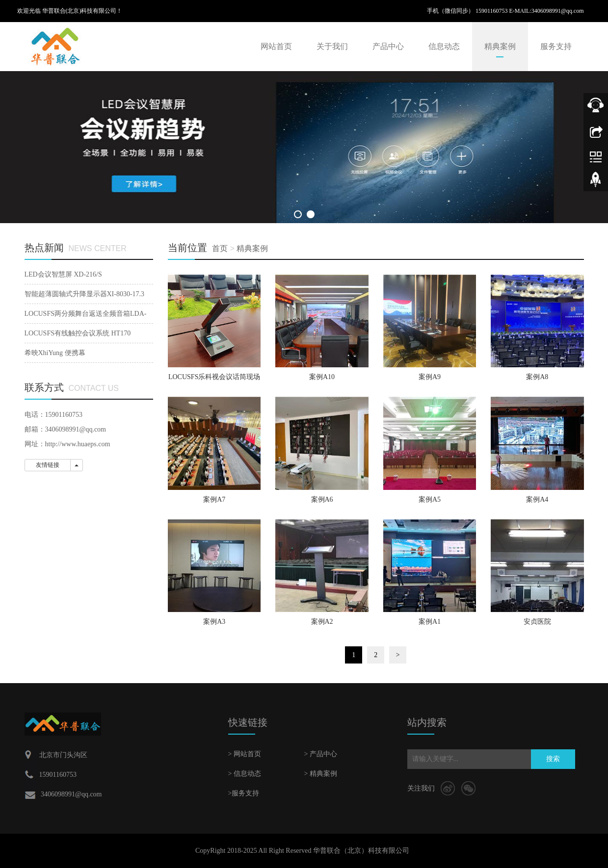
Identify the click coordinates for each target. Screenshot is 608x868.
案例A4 (537, 499)
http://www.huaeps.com (78, 444)
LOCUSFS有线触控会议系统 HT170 (78, 333)
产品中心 (388, 46)
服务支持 (556, 46)
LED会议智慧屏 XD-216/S (63, 274)
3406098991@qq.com (558, 11)
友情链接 (48, 465)
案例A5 (430, 499)
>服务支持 (244, 793)
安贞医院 (537, 622)
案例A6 (322, 499)
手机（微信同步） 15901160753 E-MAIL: (479, 11)
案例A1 (430, 622)
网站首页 (276, 46)
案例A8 (537, 377)
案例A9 (430, 377)
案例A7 (214, 499)
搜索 (553, 759)
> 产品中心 (321, 754)
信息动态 (444, 46)
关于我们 (332, 46)
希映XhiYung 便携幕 (55, 353)
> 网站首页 (245, 754)
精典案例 (500, 46)
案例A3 (214, 622)
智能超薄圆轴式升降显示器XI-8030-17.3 (85, 294)
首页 (220, 248)
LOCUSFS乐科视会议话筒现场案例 (214, 380)
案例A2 (322, 622)
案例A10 (322, 377)
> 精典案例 (321, 774)
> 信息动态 (245, 774)
